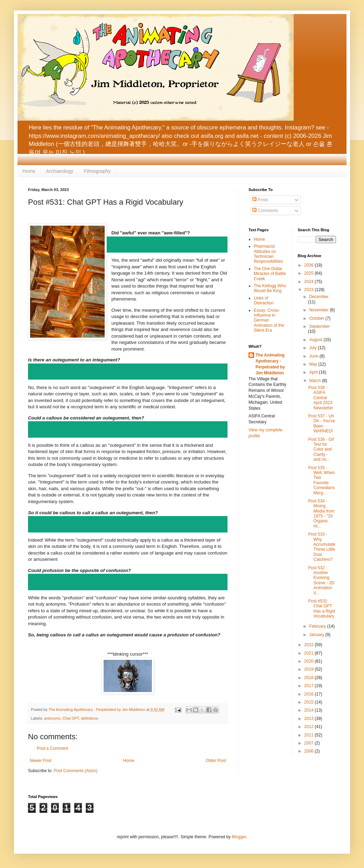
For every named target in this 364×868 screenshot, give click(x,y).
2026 (309, 265)
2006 (309, 751)
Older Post (216, 761)
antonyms (52, 718)
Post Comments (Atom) (75, 771)
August (316, 340)
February (318, 626)
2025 (309, 273)
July (313, 348)
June (314, 356)
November (319, 310)
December (319, 297)
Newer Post (41, 761)
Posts (260, 200)
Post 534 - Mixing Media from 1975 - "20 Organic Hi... (321, 514)
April (314, 372)
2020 (309, 661)
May (314, 364)
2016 (309, 694)
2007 (309, 743)
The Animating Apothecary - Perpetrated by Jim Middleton (270, 364)
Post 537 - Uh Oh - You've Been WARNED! (321, 424)
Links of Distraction (264, 301)
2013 (309, 719)
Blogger (239, 837)
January (317, 635)
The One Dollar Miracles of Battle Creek (270, 274)
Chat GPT (71, 718)
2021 (309, 653)
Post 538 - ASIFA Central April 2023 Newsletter (321, 398)
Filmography (97, 171)
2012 (309, 727)
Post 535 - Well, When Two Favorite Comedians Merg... (321, 480)
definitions (89, 718)
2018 (309, 678)
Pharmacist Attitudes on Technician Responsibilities (268, 254)
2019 (309, 669)
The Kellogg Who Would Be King (270, 288)
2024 (309, 282)
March (316, 381)
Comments (265, 211)
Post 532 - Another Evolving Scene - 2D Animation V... (321, 580)
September (319, 326)
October (317, 318)
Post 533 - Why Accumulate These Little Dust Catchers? (322, 547)
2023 (309, 290)
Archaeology (59, 171)
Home (29, 171)
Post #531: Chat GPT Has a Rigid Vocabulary (321, 609)
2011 (309, 735)
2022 (309, 645)
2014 (309, 710)
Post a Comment (52, 748)
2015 (309, 702)
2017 (309, 686)
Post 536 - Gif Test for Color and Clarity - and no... (321, 450)
